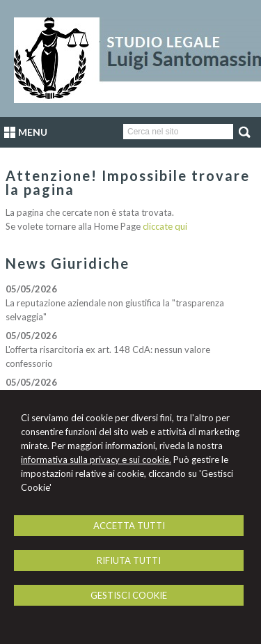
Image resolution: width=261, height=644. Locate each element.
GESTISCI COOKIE (129, 595)
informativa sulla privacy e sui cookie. (96, 460)
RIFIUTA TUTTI (129, 560)
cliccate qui (165, 226)
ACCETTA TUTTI (129, 526)
